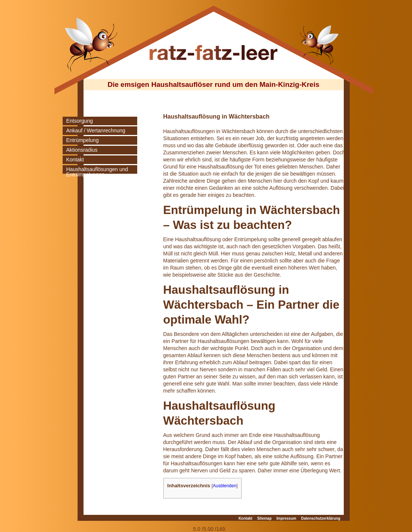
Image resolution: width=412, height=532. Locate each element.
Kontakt (75, 160)
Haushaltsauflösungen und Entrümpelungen (97, 172)
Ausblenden (225, 486)
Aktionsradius (82, 150)
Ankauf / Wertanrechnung (96, 130)
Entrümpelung (83, 140)
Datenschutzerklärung (320, 518)
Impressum (286, 518)
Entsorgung (80, 121)
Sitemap (265, 518)
